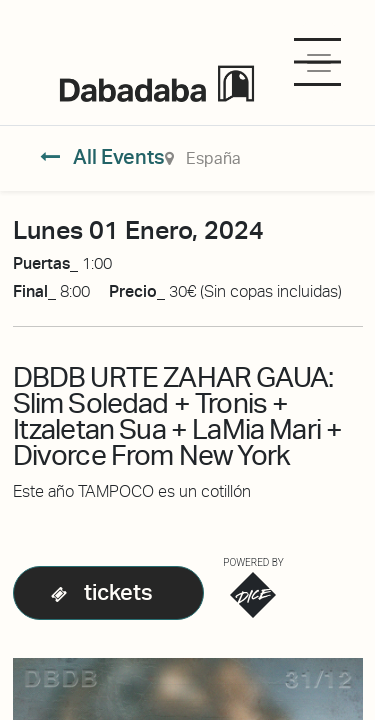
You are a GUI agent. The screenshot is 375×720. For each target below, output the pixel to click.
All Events (102, 157)
